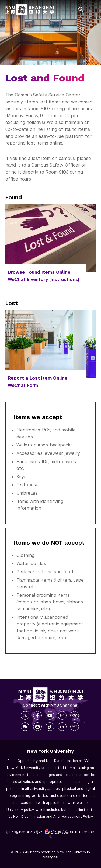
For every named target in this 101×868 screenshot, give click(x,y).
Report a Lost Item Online (38, 378)
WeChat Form (23, 385)
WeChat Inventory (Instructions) (43, 280)
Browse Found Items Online (39, 272)
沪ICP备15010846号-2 (24, 832)
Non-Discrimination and (53, 817)
